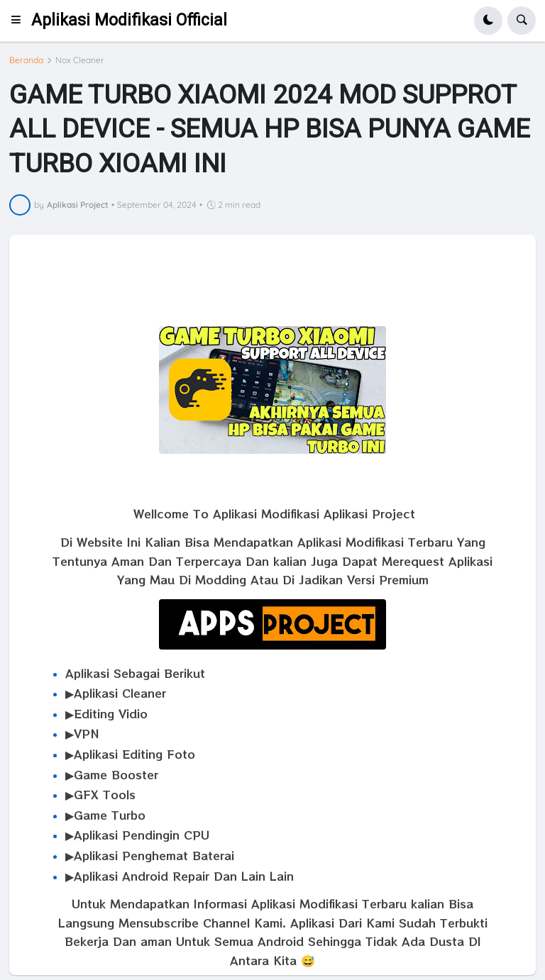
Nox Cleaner (80, 60)
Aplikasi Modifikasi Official (129, 20)
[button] (20, 21)
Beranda (26, 60)
